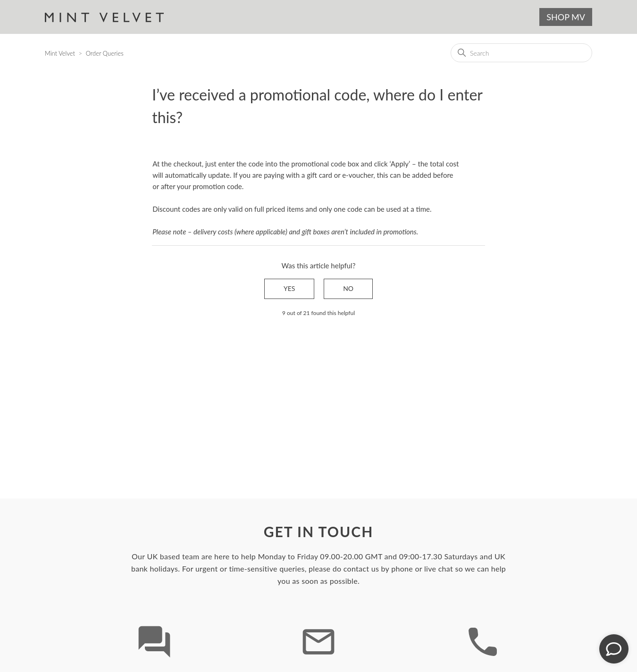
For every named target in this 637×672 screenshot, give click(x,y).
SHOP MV (566, 17)
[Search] (521, 53)
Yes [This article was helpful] (289, 288)
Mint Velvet (60, 53)
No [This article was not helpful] (348, 288)
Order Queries (105, 53)
